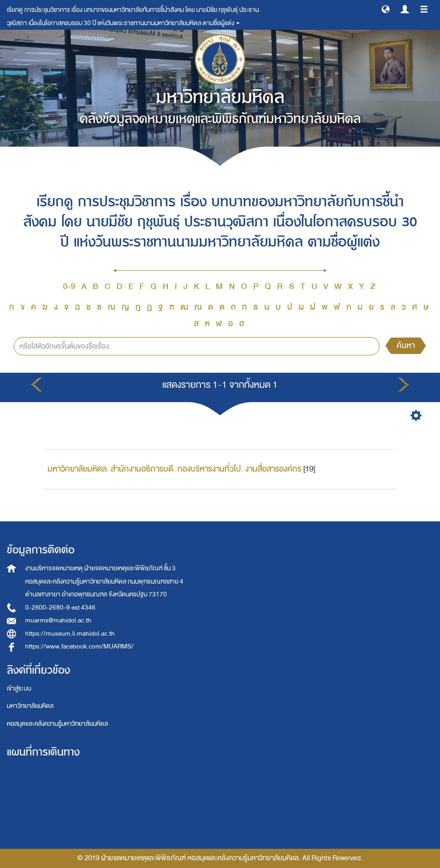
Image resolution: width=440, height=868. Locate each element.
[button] (386, 9)
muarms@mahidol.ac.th (58, 620)
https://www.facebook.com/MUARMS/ (79, 646)
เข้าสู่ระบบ (19, 689)
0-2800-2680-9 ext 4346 (60, 608)
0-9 (69, 287)
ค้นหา (406, 346)
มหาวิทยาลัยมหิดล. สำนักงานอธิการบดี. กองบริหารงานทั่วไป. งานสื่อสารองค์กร (174, 469)
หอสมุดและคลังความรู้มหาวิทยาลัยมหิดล (57, 724)
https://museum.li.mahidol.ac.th (70, 634)
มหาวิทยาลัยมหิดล (30, 706)
